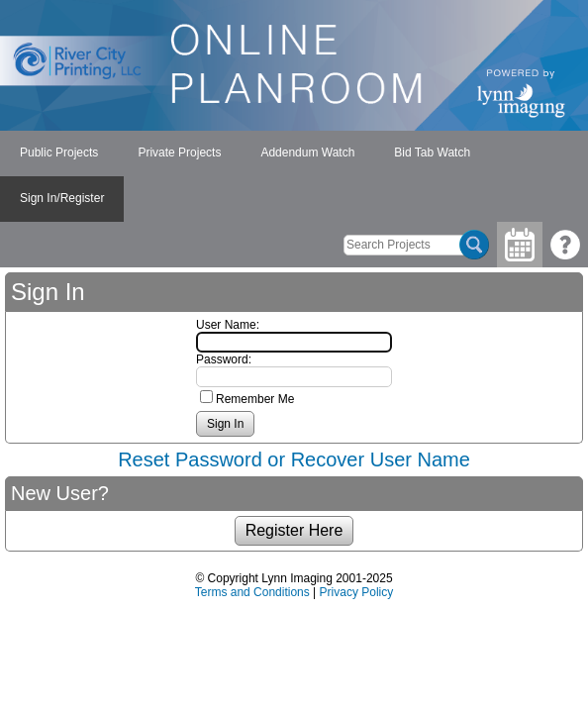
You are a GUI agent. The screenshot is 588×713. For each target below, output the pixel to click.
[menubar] (294, 176)
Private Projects (179, 153)
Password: (224, 359)
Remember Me (255, 399)
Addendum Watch (307, 153)
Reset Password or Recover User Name (294, 459)
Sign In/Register (62, 198)
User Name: (228, 325)
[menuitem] (59, 153)
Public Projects (59, 153)
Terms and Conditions (252, 592)
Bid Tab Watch (432, 153)
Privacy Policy (357, 592)
